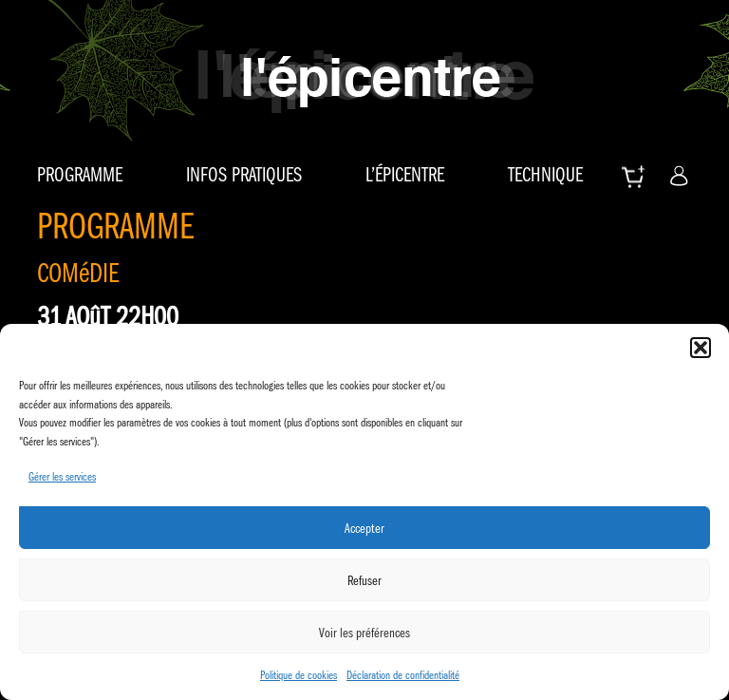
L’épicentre (405, 175)
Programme (80, 175)
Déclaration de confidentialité (403, 675)
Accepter (364, 528)
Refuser (364, 580)
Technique (545, 175)
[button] (701, 348)
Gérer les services (62, 476)
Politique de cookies (299, 675)
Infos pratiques (244, 175)
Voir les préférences (364, 633)
